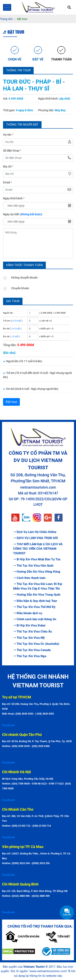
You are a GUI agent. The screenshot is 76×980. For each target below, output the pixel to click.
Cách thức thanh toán (29, 578)
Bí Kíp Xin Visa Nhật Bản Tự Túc (37, 559)
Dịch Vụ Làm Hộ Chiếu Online (35, 532)
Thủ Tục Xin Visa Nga (30, 656)
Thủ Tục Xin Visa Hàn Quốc (33, 566)
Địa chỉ (8, 166)
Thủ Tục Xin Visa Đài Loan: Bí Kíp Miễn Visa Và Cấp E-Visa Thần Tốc (38, 586)
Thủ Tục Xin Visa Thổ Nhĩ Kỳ (34, 607)
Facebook (8, 725)
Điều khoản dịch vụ (28, 613)
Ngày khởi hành (14, 198)
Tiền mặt (58, 936)
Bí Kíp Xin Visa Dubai (29, 625)
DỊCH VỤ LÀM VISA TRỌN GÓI (35, 538)
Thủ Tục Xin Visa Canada (32, 650)
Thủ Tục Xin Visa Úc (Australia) (36, 644)
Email (7, 182)
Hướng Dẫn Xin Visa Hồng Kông (37, 572)
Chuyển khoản (16, 287)
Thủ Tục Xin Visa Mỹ (29, 638)
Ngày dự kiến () (23, 214)
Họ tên (8, 135)
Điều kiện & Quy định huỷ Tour (35, 601)
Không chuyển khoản (20, 277)
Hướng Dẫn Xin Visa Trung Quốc (37, 595)
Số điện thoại (12, 151)
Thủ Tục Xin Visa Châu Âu (33, 631)
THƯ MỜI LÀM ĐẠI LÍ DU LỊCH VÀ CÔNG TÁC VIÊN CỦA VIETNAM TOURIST (38, 549)
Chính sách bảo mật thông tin (35, 619)
